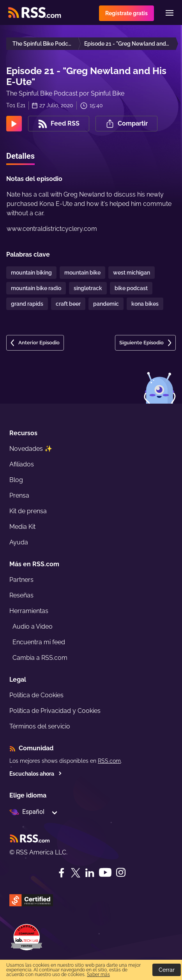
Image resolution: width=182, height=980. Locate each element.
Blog (16, 480)
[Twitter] (76, 873)
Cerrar (167, 970)
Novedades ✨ (31, 449)
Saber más (98, 975)
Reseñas (21, 595)
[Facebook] (62, 873)
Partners (21, 580)
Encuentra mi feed (39, 642)
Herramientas (29, 611)
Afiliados (22, 464)
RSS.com (109, 761)
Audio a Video (33, 626)
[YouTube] (105, 873)
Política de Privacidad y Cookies (55, 711)
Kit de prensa (28, 511)
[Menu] (170, 13)
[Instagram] (121, 873)
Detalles (20, 156)
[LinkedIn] (90, 873)
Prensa (19, 495)
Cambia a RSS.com (40, 658)
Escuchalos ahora (36, 774)
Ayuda (19, 542)
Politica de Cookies (36, 695)
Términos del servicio (40, 726)
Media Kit (22, 527)
